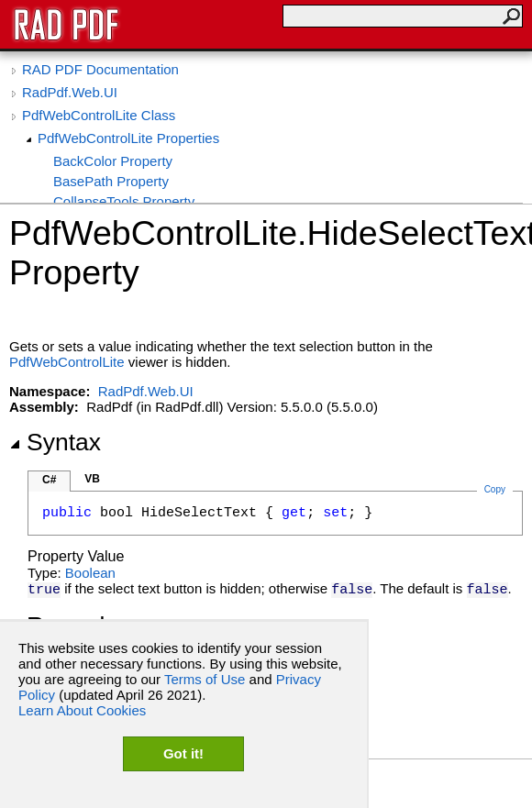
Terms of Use (205, 679)
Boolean (90, 573)
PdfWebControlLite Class (99, 115)
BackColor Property (113, 161)
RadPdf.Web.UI (70, 92)
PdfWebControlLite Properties (128, 138)
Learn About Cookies (82, 710)
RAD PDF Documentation (100, 69)
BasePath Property (111, 181)
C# (49, 480)
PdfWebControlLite (67, 362)
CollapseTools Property (124, 201)
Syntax (55, 442)
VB (92, 479)
